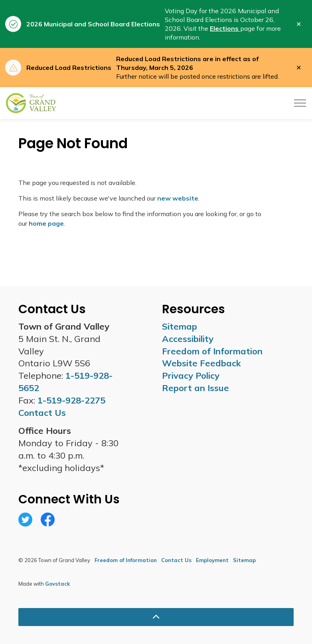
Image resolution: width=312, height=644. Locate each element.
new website (178, 198)
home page (46, 223)
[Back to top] (156, 617)
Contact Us (176, 560)
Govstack (57, 584)
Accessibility (188, 339)
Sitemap (180, 326)
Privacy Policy (191, 376)
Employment (212, 560)
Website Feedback (201, 363)
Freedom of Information (212, 351)
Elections (225, 28)
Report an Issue (195, 388)
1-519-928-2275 (71, 400)
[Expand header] (300, 103)
